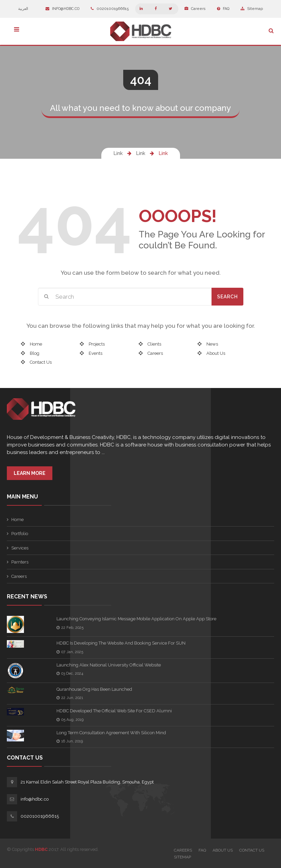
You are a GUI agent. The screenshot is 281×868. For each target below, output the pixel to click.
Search (227, 297)
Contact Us (41, 362)
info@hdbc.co (62, 9)
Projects (97, 344)
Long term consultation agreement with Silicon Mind (111, 733)
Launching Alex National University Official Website (109, 665)
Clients (154, 344)
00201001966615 (110, 9)
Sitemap (252, 9)
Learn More (30, 473)
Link (118, 153)
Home (36, 344)
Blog (35, 353)
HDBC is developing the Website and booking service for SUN (121, 643)
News (212, 344)
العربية (26, 9)
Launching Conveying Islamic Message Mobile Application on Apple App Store (136, 619)
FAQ (223, 9)
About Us (216, 353)
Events (95, 353)
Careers (195, 9)
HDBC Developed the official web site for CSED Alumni (114, 711)
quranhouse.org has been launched (94, 689)
